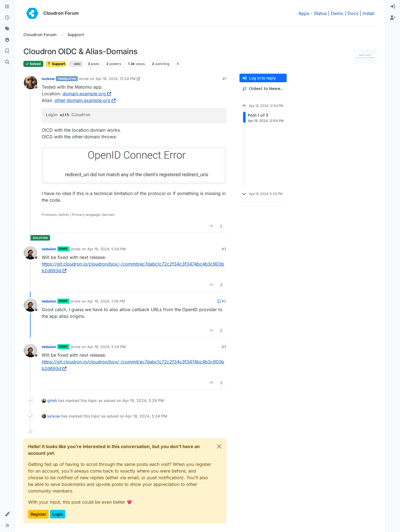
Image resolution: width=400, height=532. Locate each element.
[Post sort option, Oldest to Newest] (263, 89)
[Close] (219, 446)
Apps (304, 13)
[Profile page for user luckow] (31, 83)
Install (368, 13)
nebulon (49, 249)
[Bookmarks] (7, 51)
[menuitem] (393, 7)
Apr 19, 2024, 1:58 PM (106, 301)
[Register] (393, 18)
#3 (224, 249)
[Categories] (7, 7)
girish (52, 400)
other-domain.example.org (85, 100)
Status (320, 13)
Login (58, 514)
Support (56, 64)
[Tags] (7, 29)
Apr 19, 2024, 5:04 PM (107, 249)
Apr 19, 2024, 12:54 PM (116, 79)
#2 (224, 301)
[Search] (7, 62)
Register (38, 514)
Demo (337, 13)
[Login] (393, 7)
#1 (224, 79)
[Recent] (7, 18)
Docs (353, 13)
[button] (7, 514)
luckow (48, 79)
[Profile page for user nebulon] (31, 253)
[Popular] (7, 40)
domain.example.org (87, 94)
